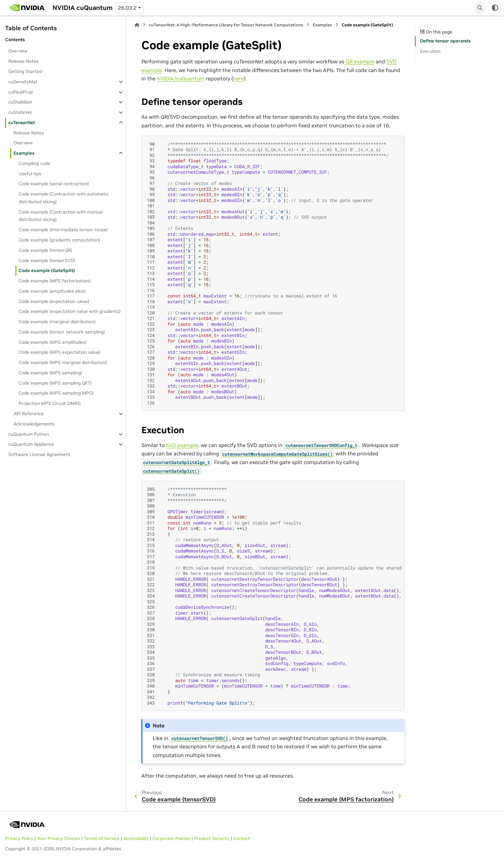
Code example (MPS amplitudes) (53, 342)
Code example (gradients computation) (59, 240)
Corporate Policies (171, 838)
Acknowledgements (34, 424)
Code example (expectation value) (54, 301)
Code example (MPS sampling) (50, 373)
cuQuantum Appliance (31, 444)
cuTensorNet (22, 123)
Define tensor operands (445, 41)
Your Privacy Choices (59, 838)
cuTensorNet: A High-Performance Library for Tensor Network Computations (226, 25)
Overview (18, 51)
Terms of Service (102, 838)
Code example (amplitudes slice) (52, 291)
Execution (430, 51)
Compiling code (34, 163)
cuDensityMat (23, 82)
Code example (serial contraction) (54, 184)
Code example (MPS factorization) (54, 281)
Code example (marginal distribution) (57, 322)
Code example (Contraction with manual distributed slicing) (61, 216)
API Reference (29, 414)
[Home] (137, 25)
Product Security (212, 838)
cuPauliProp (21, 92)
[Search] (480, 8)
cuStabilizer (21, 102)
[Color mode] (495, 8)
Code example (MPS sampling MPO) (56, 393)
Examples (24, 153)
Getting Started (25, 71)
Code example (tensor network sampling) (62, 332)
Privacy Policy (19, 838)
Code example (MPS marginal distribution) (63, 362)
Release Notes (23, 61)
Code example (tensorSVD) (47, 260)
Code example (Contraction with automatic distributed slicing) (64, 198)
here (239, 78)
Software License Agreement (39, 454)
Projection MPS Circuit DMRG (50, 403)
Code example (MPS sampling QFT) (55, 383)
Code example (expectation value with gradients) (70, 311)
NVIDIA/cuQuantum (181, 78)
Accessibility (136, 838)
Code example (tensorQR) (45, 250)
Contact (242, 838)
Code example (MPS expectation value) (59, 352)
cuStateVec (20, 112)
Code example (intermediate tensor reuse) (63, 230)
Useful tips (30, 174)
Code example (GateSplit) (47, 270)
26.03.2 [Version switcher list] (127, 8)
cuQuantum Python (29, 434)
